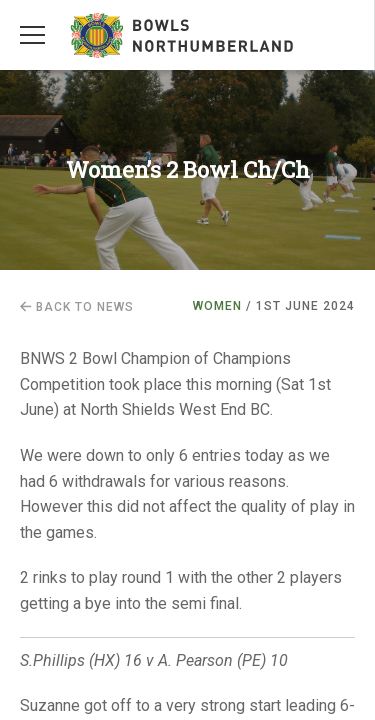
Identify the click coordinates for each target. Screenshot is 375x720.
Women (217, 306)
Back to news (77, 307)
